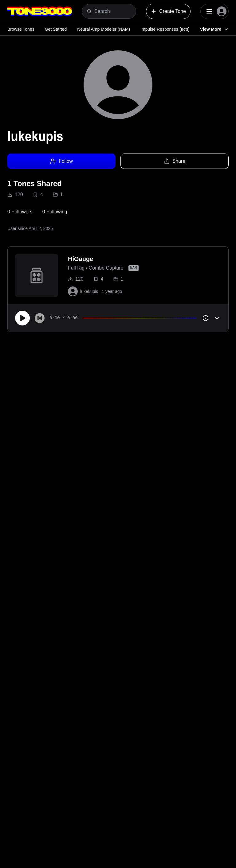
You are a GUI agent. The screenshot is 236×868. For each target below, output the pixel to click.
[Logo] (40, 11)
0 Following (55, 212)
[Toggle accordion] (217, 318)
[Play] (22, 318)
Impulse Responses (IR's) (165, 29)
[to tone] (37, 275)
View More (214, 29)
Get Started (56, 29)
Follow (61, 161)
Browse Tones (21, 29)
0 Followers (20, 212)
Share (175, 161)
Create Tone (168, 11)
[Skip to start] (40, 318)
